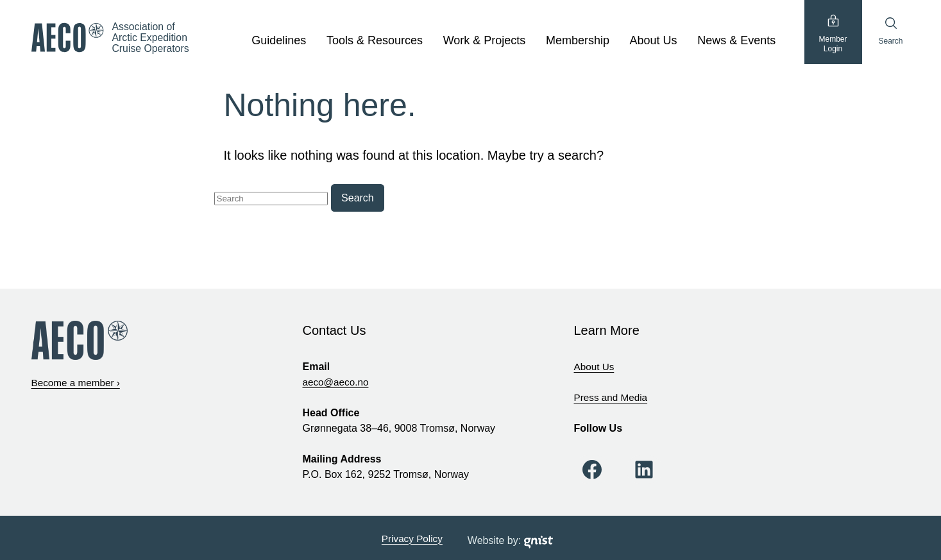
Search (890, 31)
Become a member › (78, 382)
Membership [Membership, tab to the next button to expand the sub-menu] (578, 40)
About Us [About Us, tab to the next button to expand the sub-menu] (654, 40)
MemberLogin (833, 36)
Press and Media (613, 397)
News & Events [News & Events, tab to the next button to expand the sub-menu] (736, 40)
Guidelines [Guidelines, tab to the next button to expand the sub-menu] (279, 40)
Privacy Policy (412, 537)
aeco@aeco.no (337, 381)
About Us (595, 366)
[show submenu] (313, 41)
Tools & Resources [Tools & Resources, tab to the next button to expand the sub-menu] (375, 40)
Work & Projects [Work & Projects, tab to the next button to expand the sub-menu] (485, 40)
